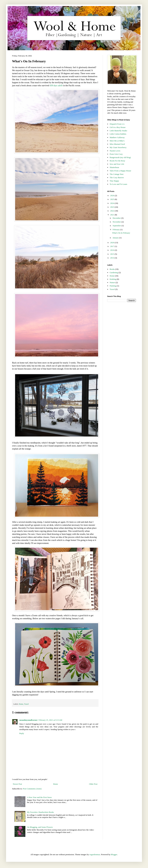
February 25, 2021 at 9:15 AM (50, 720)
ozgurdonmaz (95, 854)
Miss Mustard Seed (117, 144)
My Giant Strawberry (118, 147)
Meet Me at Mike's (117, 141)
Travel (26, 704)
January (116, 238)
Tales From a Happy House (120, 171)
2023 (112, 207)
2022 (112, 211)
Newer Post (17, 784)
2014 (112, 258)
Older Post (93, 784)
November (117, 222)
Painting (113, 286)
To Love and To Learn (118, 184)
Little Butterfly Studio (118, 131)
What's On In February (121, 233)
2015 (112, 254)
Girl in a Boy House (118, 127)
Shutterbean (114, 167)
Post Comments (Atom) (32, 789)
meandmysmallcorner (28, 720)
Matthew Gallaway (117, 137)
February (116, 230)
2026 (112, 195)
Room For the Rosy (117, 161)
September (117, 226)
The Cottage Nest (117, 174)
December (117, 218)
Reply (22, 733)
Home (21, 704)
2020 (112, 243)
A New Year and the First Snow (39, 797)
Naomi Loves (115, 151)
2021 (112, 215)
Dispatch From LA (117, 124)
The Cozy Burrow (117, 177)
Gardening (114, 272)
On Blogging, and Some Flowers (40, 827)
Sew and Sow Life (117, 164)
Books (112, 269)
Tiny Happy (114, 181)
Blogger (114, 854)
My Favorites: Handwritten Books (40, 812)
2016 (112, 250)
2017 (112, 246)
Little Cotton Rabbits (118, 134)
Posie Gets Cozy (116, 154)
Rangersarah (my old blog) (120, 157)
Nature (112, 282)
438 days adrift (56, 85)
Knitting (113, 279)
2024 (112, 203)
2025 (112, 199)
